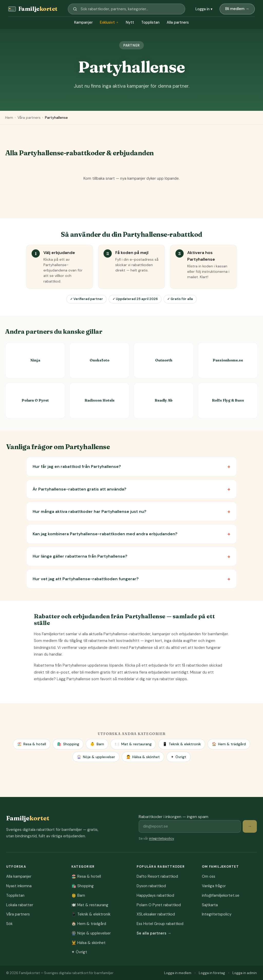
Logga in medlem (178, 973)
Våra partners (29, 117)
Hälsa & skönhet (143, 757)
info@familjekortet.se (221, 895)
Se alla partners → (154, 933)
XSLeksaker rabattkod (156, 914)
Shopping (68, 744)
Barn (97, 744)
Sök (9, 924)
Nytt (130, 22)
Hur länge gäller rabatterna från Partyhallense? (80, 556)
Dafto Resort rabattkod (157, 876)
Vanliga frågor (214, 886)
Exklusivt (109, 22)
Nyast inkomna (19, 886)
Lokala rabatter (20, 905)
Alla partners (178, 22)
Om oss (209, 876)
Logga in (204, 9)
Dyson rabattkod (151, 886)
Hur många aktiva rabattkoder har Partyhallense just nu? (90, 511)
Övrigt (179, 757)
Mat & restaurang (133, 744)
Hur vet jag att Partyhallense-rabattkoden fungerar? (86, 579)
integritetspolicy (161, 839)
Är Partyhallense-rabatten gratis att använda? (79, 489)
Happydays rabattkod (155, 895)
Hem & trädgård (229, 744)
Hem (9, 117)
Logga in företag (212, 973)
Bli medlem (237, 9)
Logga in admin (245, 973)
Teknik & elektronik (182, 744)
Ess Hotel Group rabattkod (160, 924)
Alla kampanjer (19, 876)
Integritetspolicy (217, 914)
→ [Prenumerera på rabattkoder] (250, 826)
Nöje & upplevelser (96, 757)
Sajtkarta (210, 905)
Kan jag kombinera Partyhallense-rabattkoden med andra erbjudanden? (105, 534)
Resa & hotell (32, 744)
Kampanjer (83, 22)
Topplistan (150, 22)
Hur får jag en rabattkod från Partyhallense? (77, 466)
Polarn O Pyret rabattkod (159, 905)
